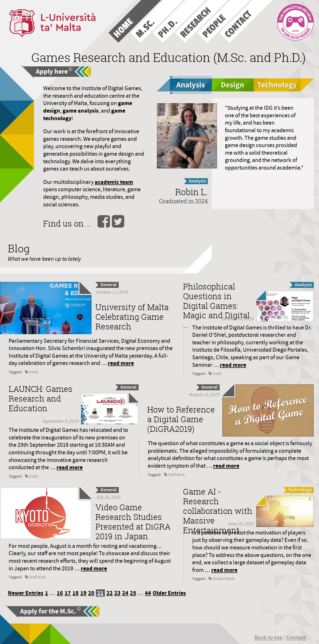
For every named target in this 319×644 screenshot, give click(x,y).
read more (121, 363)
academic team (114, 182)
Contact (296, 637)
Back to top (269, 637)
